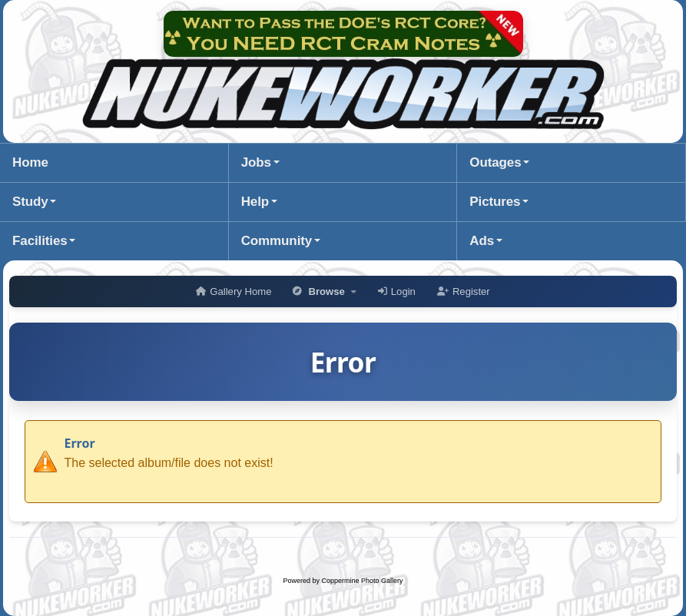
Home (30, 162)
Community (277, 241)
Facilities (40, 241)
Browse (324, 291)
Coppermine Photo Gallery (362, 581)
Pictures (495, 202)
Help (255, 202)
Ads (482, 241)
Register (464, 291)
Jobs (256, 162)
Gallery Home (234, 291)
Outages (495, 162)
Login (397, 291)
